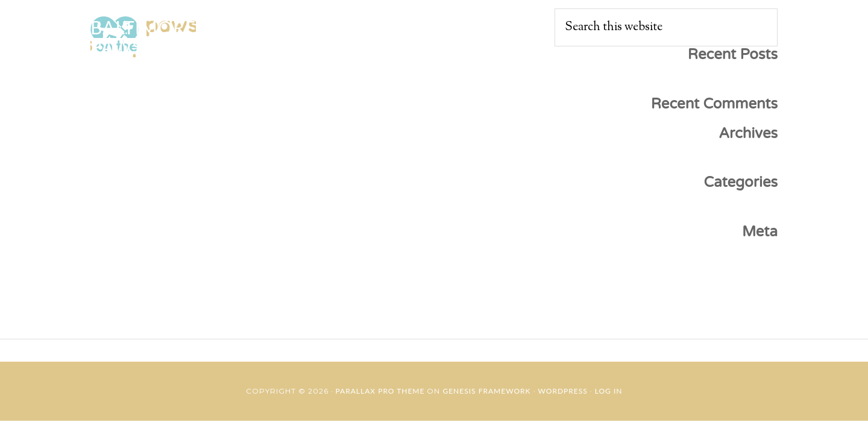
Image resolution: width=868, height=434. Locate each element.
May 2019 (751, 164)
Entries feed (744, 283)
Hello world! (742, 86)
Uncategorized (736, 213)
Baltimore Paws (143, 37)
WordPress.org (735, 322)
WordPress (563, 391)
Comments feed (732, 303)
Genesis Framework (486, 391)
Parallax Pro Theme (380, 391)
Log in (759, 263)
